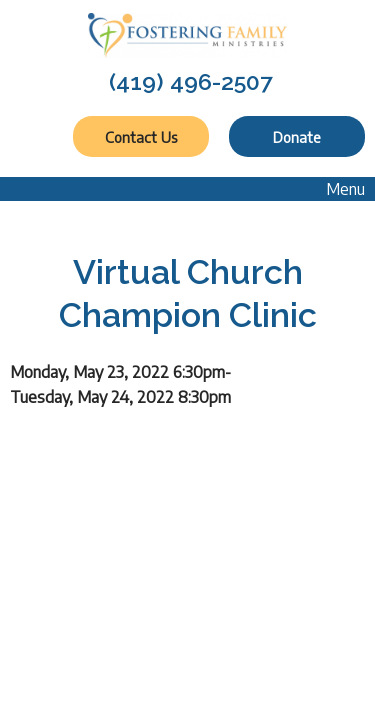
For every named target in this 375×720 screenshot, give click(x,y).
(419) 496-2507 (191, 81)
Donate (297, 137)
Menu (335, 189)
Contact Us (141, 137)
